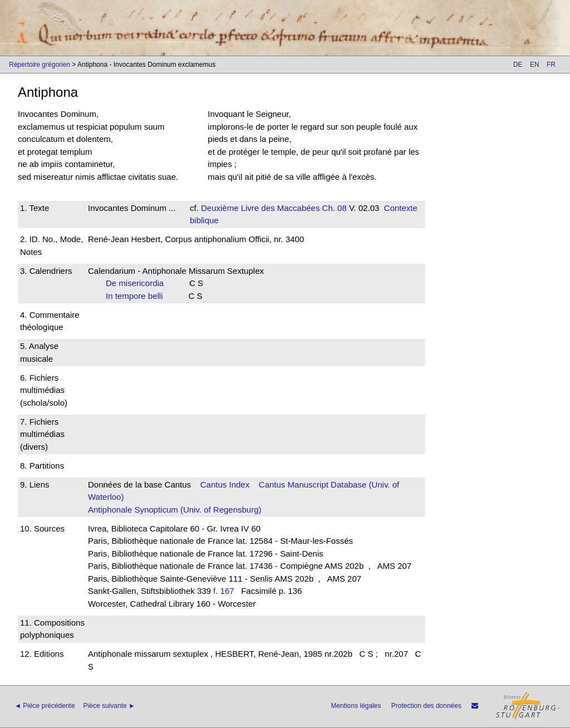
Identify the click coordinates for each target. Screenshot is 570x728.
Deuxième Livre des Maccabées (260, 208)
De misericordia (138, 283)
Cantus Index (225, 484)
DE (518, 65)
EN (535, 65)
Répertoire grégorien (40, 65)
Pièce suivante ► (109, 706)
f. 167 (224, 591)
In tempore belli (138, 296)
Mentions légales (356, 706)
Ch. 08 (333, 208)
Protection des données (426, 706)
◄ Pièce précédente (45, 706)
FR (551, 65)
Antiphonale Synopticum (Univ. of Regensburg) (175, 510)
